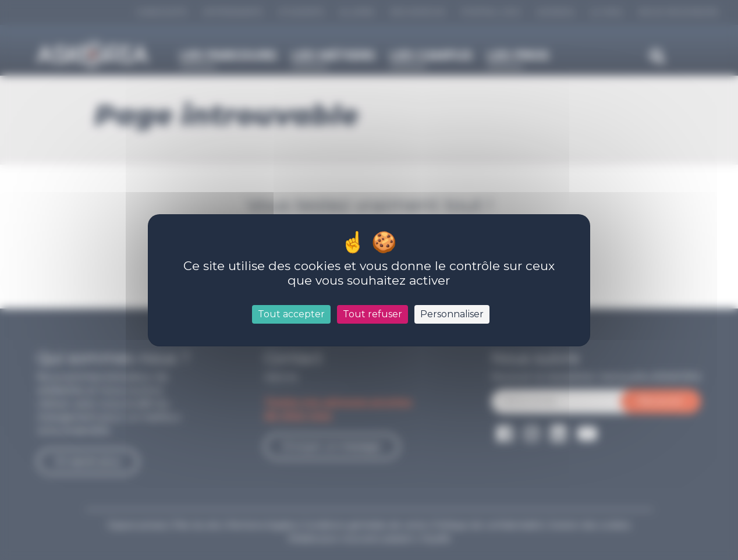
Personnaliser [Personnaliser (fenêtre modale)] (452, 314)
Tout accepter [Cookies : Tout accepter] (291, 314)
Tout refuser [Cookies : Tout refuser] (372, 314)
